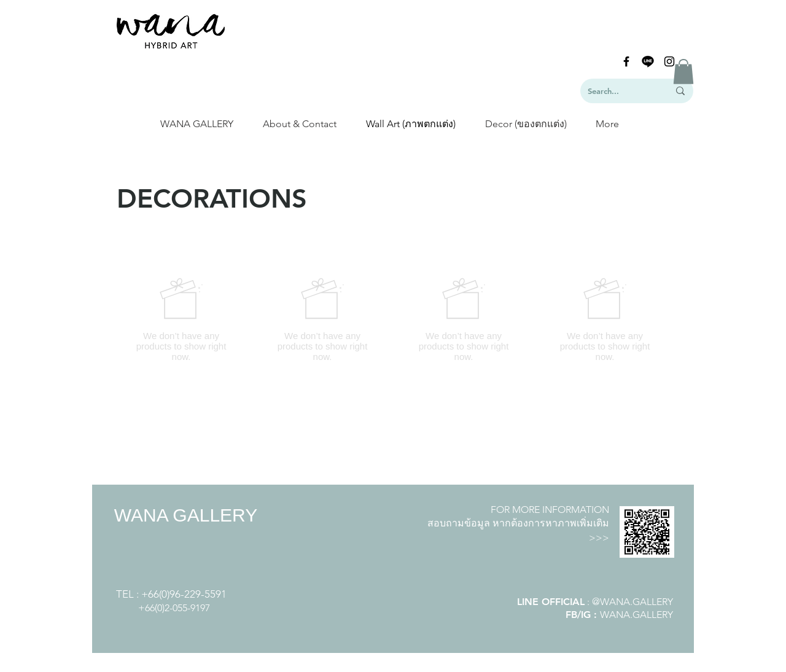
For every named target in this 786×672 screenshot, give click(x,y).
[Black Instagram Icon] (669, 61)
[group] (393, 319)
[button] (683, 72)
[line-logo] (648, 61)
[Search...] (619, 91)
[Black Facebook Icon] (626, 61)
